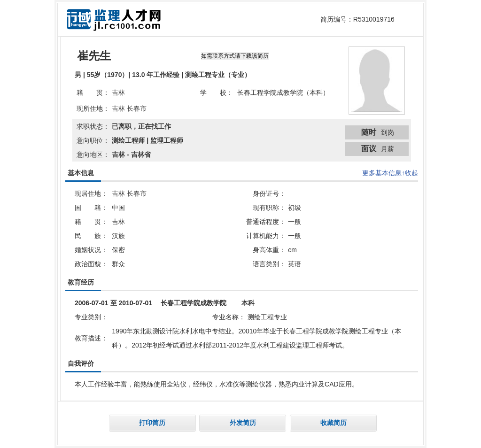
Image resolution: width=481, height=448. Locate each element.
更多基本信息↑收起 (390, 173)
